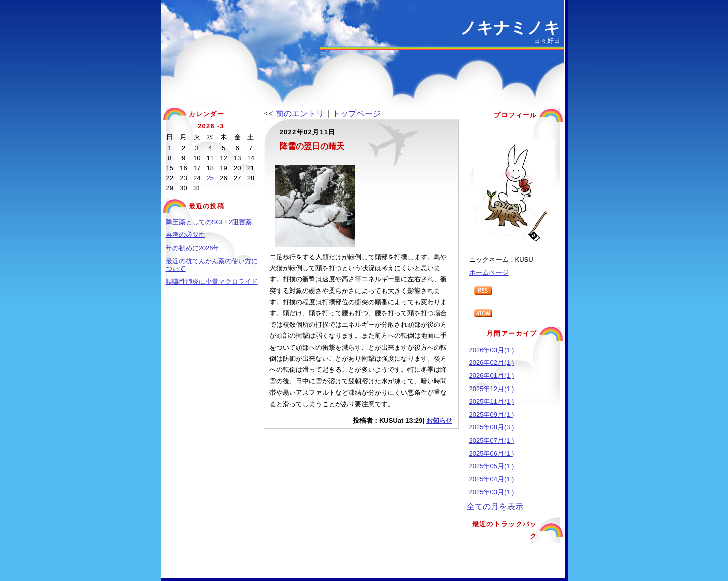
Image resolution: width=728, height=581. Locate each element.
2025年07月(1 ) (492, 440)
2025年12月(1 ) (492, 389)
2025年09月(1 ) (492, 415)
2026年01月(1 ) (492, 376)
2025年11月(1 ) (492, 401)
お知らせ (439, 421)
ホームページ (489, 273)
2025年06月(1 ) (492, 453)
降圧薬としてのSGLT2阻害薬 (209, 222)
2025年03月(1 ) (492, 492)
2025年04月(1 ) (492, 479)
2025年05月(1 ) (492, 466)
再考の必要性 (186, 235)
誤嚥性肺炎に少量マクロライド (212, 282)
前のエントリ (300, 113)
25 (210, 178)
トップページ (356, 113)
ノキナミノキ (510, 28)
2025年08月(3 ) (492, 427)
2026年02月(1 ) (492, 362)
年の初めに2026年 (193, 248)
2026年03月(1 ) (492, 350)
